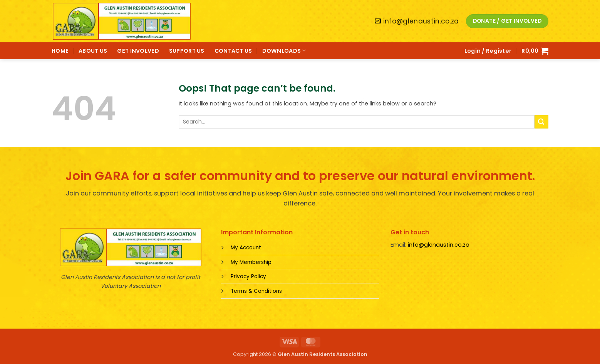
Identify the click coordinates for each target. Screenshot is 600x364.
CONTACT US (233, 51)
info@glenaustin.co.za (439, 245)
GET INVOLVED (138, 51)
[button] (488, 51)
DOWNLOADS (284, 51)
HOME (60, 51)
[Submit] (541, 122)
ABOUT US (93, 51)
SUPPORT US (187, 51)
